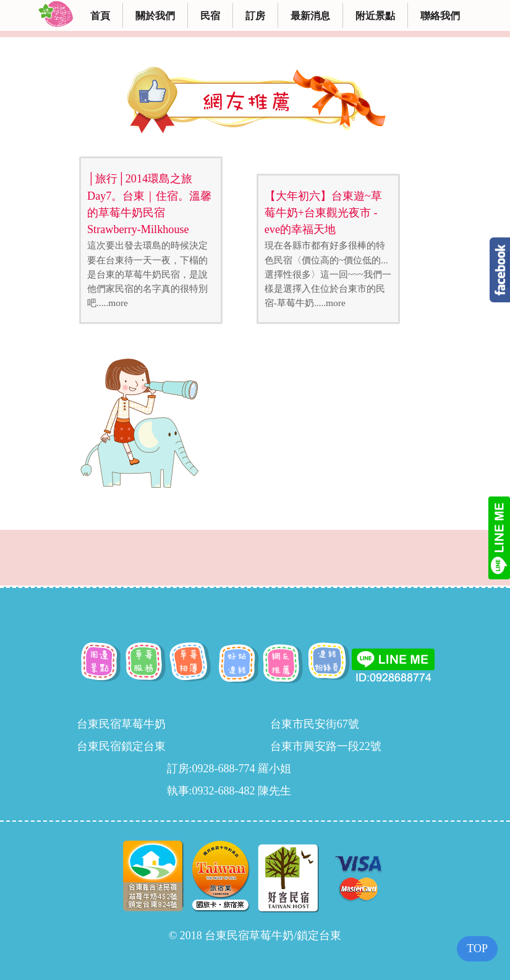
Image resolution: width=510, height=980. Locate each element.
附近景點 (375, 15)
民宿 (210, 15)
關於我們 (155, 15)
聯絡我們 (440, 15)
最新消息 (310, 15)
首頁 (100, 15)
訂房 (255, 15)
